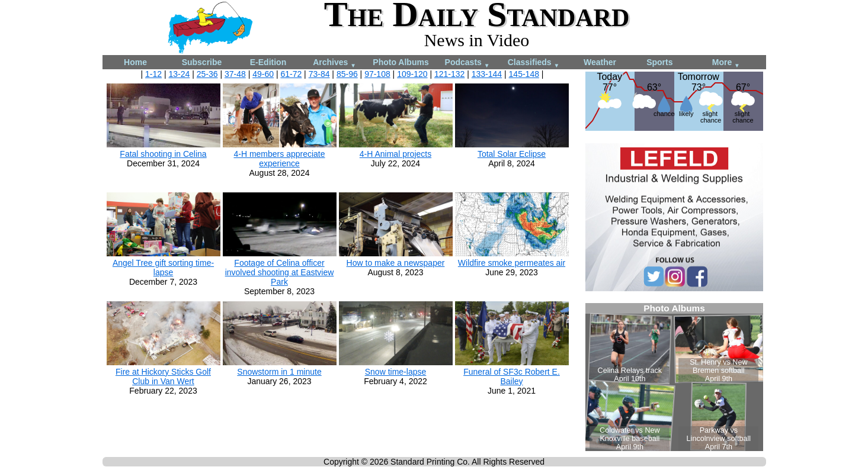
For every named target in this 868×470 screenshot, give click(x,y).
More (726, 63)
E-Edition (268, 62)
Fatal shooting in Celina (163, 154)
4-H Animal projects (395, 154)
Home (135, 62)
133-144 (487, 74)
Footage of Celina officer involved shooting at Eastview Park (280, 272)
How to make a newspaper (396, 263)
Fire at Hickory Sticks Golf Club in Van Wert (163, 376)
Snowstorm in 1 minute (279, 372)
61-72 (291, 74)
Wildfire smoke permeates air (512, 263)
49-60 (263, 74)
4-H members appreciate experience (279, 159)
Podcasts (467, 63)
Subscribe (202, 62)
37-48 (235, 74)
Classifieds (534, 63)
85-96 (347, 74)
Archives (334, 63)
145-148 (524, 74)
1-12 (153, 74)
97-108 (377, 74)
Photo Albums (401, 62)
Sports (659, 62)
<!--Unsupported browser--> (674, 377)
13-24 (179, 74)
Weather (600, 62)
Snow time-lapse (396, 372)
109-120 (412, 74)
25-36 (207, 74)
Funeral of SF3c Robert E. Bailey (512, 376)
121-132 (449, 74)
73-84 (319, 74)
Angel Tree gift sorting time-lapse (163, 268)
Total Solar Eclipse (512, 154)
